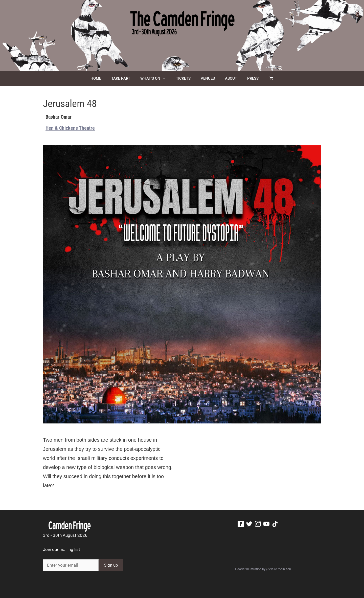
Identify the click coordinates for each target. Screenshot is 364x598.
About (231, 78)
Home (96, 78)
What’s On (156, 78)
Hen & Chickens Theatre (70, 128)
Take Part (121, 78)
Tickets (183, 78)
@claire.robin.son (279, 569)
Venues (208, 78)
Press (253, 78)
